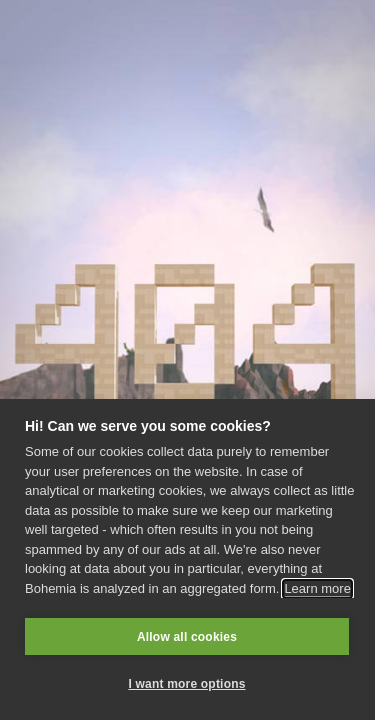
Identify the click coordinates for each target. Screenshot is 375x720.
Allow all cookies (187, 637)
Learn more (317, 588)
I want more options (186, 684)
